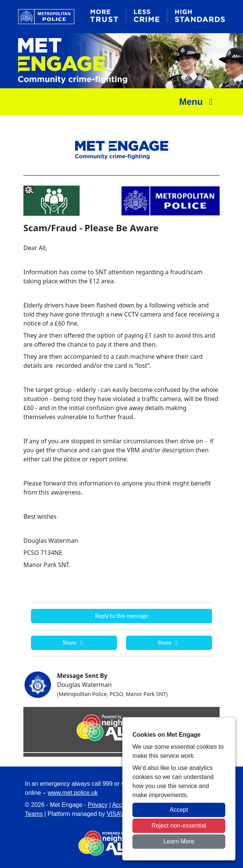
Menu (198, 102)
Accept (179, 810)
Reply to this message (121, 616)
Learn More (179, 841)
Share (74, 643)
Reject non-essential (179, 826)
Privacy (98, 805)
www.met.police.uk (73, 793)
